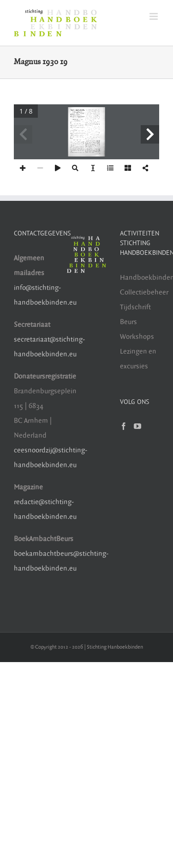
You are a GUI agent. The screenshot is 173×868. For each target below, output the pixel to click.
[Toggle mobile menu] (154, 16)
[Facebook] (124, 426)
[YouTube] (137, 426)
